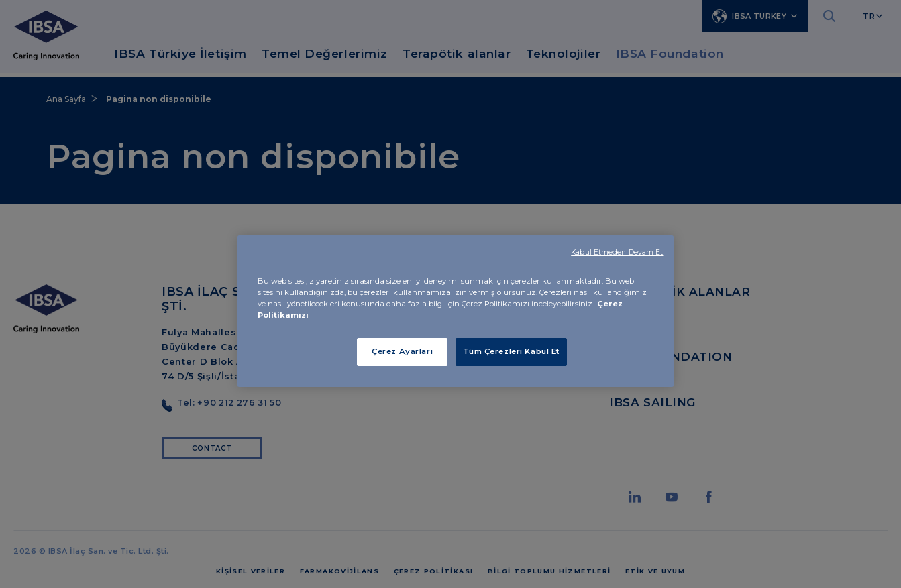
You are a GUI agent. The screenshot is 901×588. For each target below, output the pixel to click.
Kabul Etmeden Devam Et (617, 252)
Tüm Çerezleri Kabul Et (512, 351)
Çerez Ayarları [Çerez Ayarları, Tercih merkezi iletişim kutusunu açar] (402, 351)
